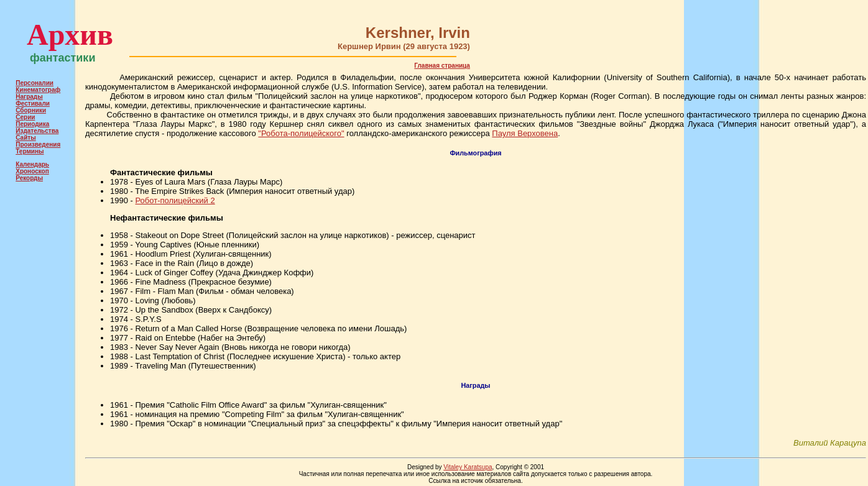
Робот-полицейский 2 (175, 200)
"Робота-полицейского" (301, 133)
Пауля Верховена (525, 133)
